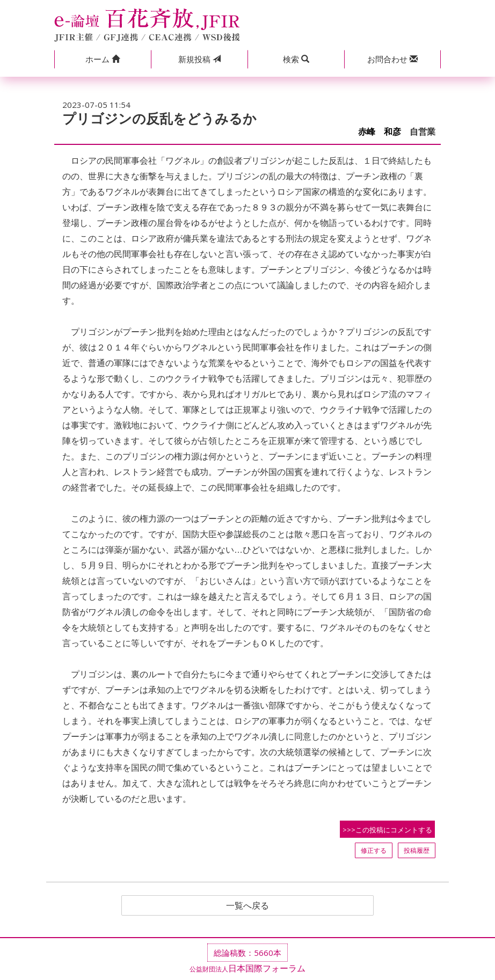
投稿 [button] (199, 59)
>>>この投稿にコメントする (387, 830)
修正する (374, 850)
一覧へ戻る (247, 905)
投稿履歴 (417, 850)
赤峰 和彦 (380, 132)
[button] (103, 59)
